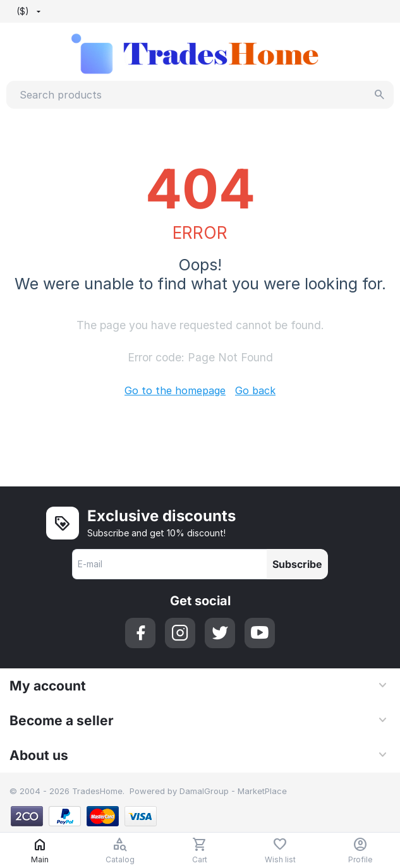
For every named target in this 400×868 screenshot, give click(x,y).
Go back (255, 390)
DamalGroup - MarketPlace (233, 791)
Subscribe (297, 564)
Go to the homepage (175, 390)
